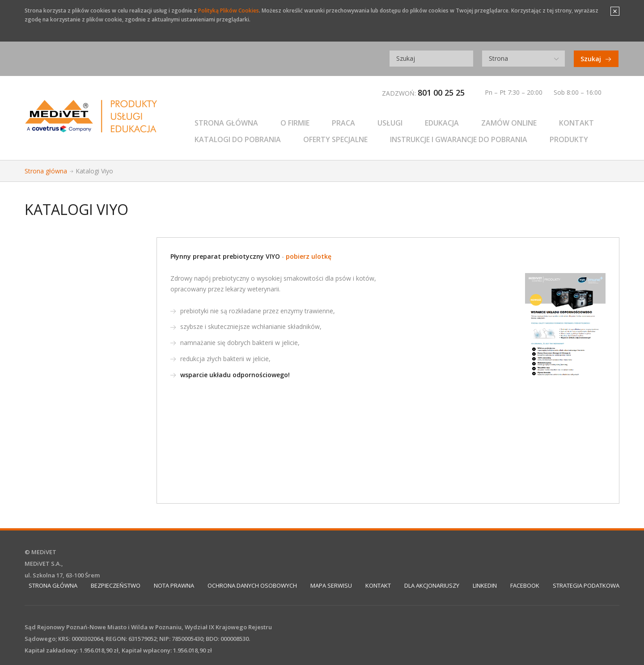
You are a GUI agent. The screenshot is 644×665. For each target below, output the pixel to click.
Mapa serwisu (331, 585)
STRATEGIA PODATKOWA (586, 585)
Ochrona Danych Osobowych (252, 585)
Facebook (525, 585)
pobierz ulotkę (309, 256)
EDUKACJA (442, 123)
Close (615, 11)
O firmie (295, 123)
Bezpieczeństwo (116, 585)
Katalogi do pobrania (238, 139)
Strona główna (226, 123)
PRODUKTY (569, 139)
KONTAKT (576, 123)
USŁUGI (390, 123)
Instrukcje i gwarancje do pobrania (459, 139)
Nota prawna (174, 585)
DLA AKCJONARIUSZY (432, 585)
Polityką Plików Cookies (229, 11)
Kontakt (378, 585)
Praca (343, 123)
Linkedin (485, 585)
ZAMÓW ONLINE (509, 123)
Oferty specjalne (335, 139)
